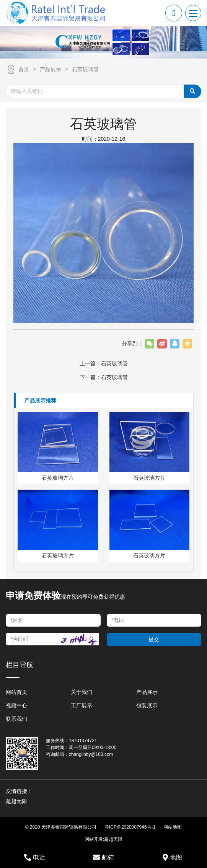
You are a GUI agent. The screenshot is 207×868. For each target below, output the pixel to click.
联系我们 (16, 719)
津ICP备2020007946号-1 (130, 827)
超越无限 (113, 839)
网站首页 (16, 692)
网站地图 (173, 827)
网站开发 (94, 839)
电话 (35, 857)
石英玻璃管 (85, 69)
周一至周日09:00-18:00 (93, 747)
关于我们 (81, 692)
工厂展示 (81, 705)
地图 (172, 857)
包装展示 (147, 705)
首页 (24, 69)
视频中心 (16, 705)
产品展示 (51, 69)
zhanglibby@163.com (91, 754)
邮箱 (103, 857)
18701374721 (83, 741)
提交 (154, 639)
